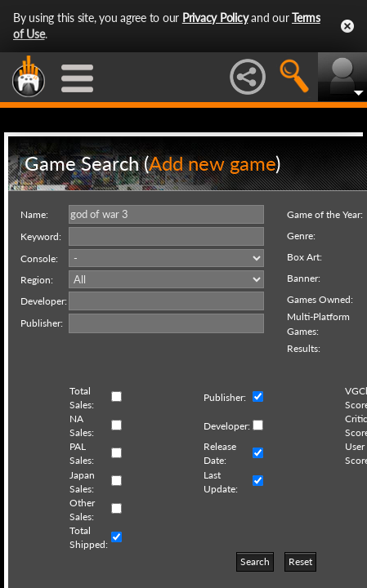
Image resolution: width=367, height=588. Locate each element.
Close (347, 26)
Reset (300, 561)
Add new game (212, 163)
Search (255, 561)
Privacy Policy (215, 18)
